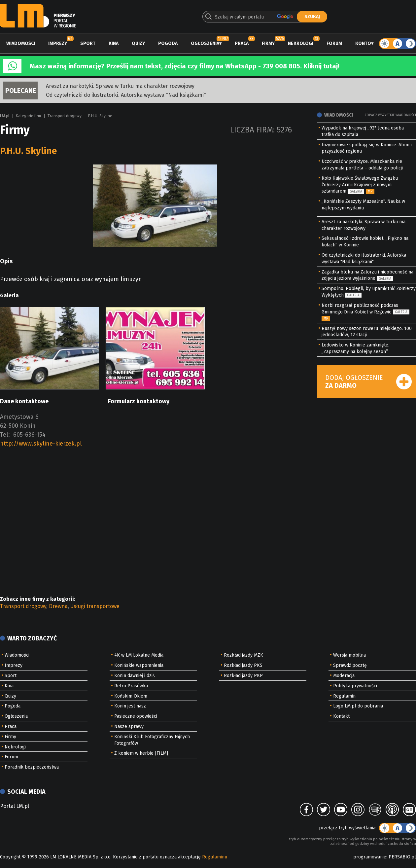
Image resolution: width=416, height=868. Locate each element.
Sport (88, 43)
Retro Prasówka (131, 686)
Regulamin (344, 696)
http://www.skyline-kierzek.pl (41, 444)
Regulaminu (215, 857)
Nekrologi (301, 43)
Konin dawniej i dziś (135, 676)
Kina (114, 43)
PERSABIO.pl (402, 857)
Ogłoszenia (205, 43)
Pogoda (168, 43)
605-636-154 (29, 435)
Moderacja (344, 676)
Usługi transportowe (95, 606)
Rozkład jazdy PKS (243, 665)
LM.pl (5, 116)
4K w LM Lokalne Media (139, 655)
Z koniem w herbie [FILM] (141, 753)
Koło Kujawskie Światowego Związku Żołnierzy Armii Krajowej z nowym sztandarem (360, 185)
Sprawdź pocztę (350, 665)
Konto (363, 43)
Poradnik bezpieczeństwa (32, 767)
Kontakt (341, 716)
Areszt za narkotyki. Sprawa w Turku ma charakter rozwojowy (120, 86)
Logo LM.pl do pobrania (358, 706)
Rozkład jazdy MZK (243, 655)
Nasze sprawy (129, 726)
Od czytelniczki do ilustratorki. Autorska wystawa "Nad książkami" (126, 95)
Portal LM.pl (15, 806)
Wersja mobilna (349, 655)
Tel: (5, 435)
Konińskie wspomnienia (139, 665)
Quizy (138, 43)
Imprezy (58, 43)
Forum (334, 43)
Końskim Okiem (131, 696)
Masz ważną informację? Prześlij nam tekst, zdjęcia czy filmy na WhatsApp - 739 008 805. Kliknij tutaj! (185, 66)
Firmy (268, 43)
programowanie (370, 857)
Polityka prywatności (355, 686)
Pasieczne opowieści (136, 716)
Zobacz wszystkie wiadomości (390, 115)
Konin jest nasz (130, 706)
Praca (242, 43)
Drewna (58, 606)
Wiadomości (21, 43)
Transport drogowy (65, 116)
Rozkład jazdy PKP (243, 676)
